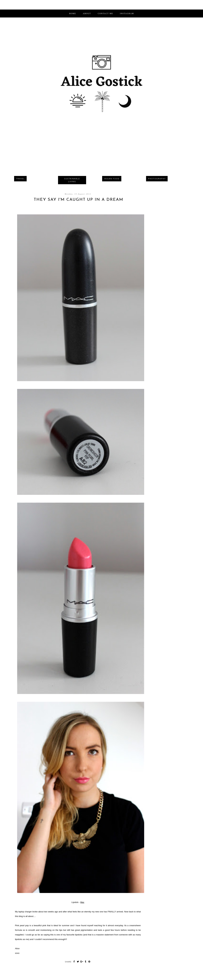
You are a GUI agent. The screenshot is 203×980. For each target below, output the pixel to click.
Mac (82, 902)
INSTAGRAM (127, 13)
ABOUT (87, 13)
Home (73, 13)
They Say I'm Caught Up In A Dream (79, 200)
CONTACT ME (105, 13)
